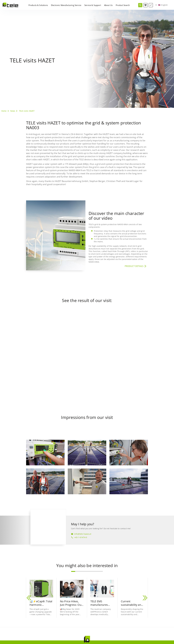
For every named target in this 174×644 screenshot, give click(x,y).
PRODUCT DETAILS (134, 266)
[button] (73, 571)
